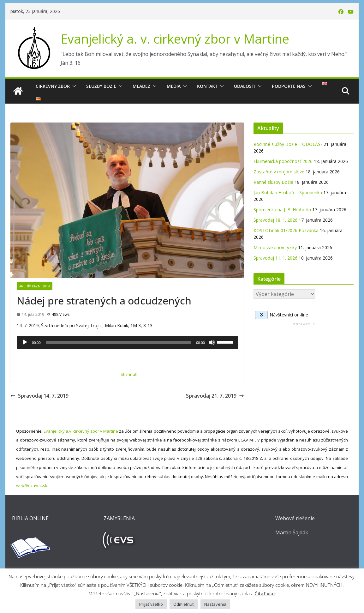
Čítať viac (265, 593)
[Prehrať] (25, 342)
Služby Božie (101, 86)
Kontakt (207, 86)
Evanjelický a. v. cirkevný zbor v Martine (175, 39)
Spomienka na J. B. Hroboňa (282, 210)
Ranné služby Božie (273, 182)
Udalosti (245, 86)
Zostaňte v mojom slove (279, 172)
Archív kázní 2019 (35, 286)
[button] (73, 86)
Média (174, 86)
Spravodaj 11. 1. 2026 (275, 258)
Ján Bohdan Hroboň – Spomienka (288, 192)
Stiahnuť (129, 374)
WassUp (309, 324)
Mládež (141, 86)
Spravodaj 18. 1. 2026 (275, 220)
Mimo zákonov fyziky (275, 247)
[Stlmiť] (212, 342)
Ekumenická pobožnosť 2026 (283, 161)
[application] (127, 342)
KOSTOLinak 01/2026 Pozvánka (286, 230)
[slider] (118, 342)
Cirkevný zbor (53, 86)
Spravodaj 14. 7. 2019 (39, 396)
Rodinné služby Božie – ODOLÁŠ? (288, 144)
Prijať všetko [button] (151, 604)
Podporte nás (289, 86)
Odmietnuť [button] (184, 604)
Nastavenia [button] (215, 604)
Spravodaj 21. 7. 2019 (215, 396)
